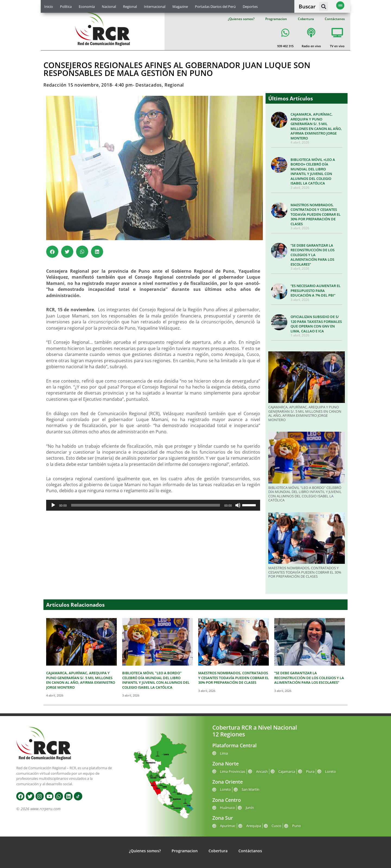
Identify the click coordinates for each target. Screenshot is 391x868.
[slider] (146, 505)
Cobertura (306, 19)
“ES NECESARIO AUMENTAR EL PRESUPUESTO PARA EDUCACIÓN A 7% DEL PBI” (316, 290)
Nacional (109, 7)
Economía (87, 7)
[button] (324, 6)
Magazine (180, 7)
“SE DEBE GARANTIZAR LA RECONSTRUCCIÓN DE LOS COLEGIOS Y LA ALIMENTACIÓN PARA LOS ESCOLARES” (313, 255)
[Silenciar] (238, 505)
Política (66, 7)
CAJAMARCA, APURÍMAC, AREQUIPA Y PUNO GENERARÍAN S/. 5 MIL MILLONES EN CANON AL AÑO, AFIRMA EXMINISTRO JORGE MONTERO (316, 126)
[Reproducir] (53, 505)
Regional (130, 7)
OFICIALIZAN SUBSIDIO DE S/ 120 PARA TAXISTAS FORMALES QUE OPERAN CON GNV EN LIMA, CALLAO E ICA (316, 324)
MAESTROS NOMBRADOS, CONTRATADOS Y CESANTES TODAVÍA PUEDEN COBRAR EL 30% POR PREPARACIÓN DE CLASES (316, 214)
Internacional (155, 7)
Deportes (250, 7)
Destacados (149, 85)
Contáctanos (335, 19)
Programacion (276, 19)
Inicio (49, 7)
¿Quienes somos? (241, 19)
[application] (153, 505)
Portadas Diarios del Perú (215, 7)
